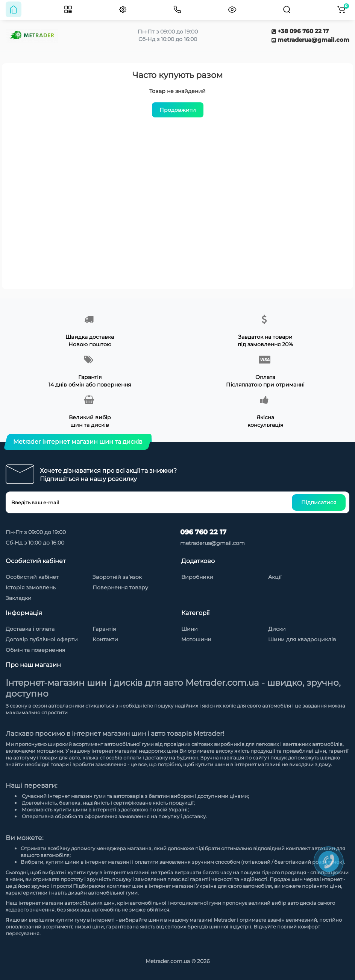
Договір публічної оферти (42, 639)
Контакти (105, 639)
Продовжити (178, 110)
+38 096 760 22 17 (300, 31)
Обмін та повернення (35, 650)
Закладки (19, 598)
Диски (277, 629)
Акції (275, 577)
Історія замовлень (31, 587)
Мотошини (196, 639)
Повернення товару (120, 587)
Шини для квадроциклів (302, 639)
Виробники (197, 577)
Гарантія (104, 629)
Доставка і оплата (30, 629)
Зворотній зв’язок (117, 577)
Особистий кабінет (32, 577)
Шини (190, 629)
